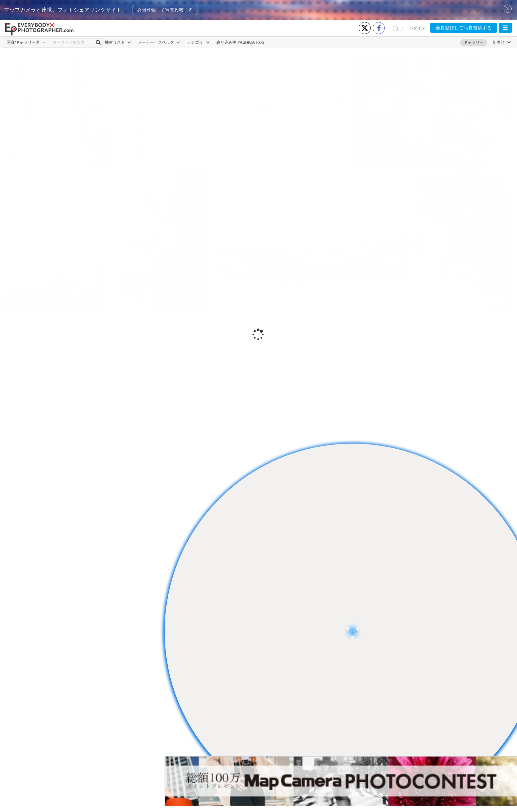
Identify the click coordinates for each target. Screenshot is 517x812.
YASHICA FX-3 (251, 42)
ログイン (417, 28)
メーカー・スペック (159, 42)
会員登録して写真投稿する (165, 10)
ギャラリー (474, 42)
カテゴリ (198, 42)
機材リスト (118, 42)
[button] (505, 28)
